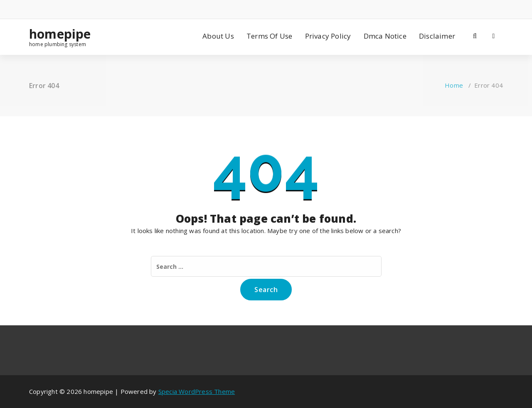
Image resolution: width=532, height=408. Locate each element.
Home (454, 85)
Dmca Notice (385, 36)
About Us (218, 36)
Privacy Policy (328, 36)
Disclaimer (437, 36)
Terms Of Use (269, 36)
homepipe (60, 34)
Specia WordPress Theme (197, 391)
